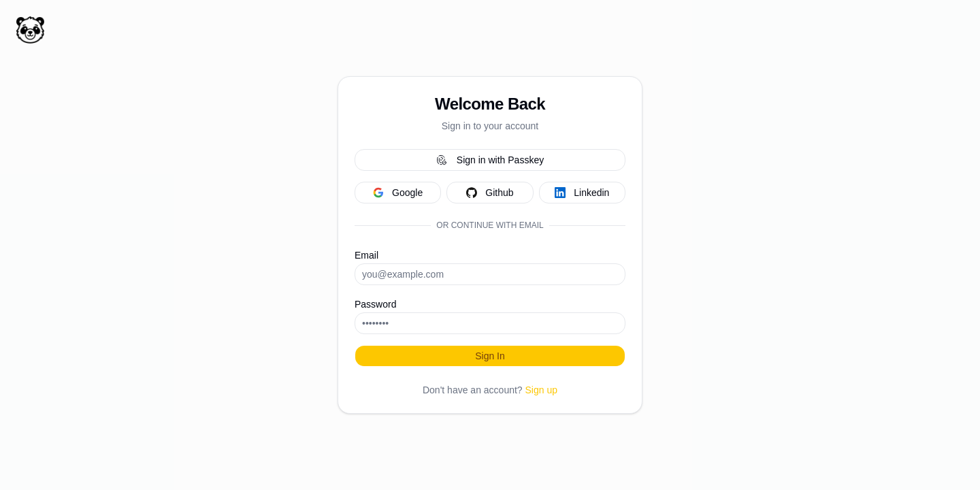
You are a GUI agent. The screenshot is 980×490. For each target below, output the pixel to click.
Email (366, 255)
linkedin (582, 193)
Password (375, 304)
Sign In (490, 356)
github (490, 193)
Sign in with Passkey (490, 160)
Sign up (541, 390)
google (398, 193)
